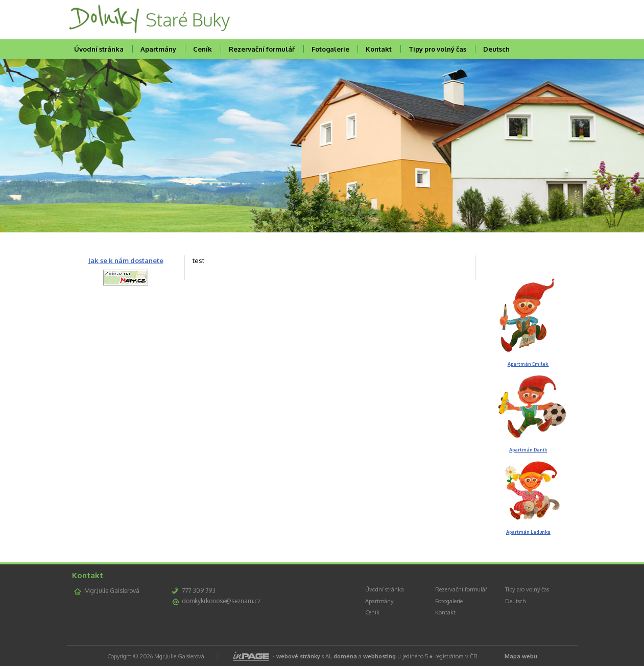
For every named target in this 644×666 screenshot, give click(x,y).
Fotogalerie (330, 49)
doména (345, 656)
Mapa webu (521, 656)
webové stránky (298, 656)
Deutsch (496, 49)
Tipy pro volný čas (437, 49)
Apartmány (158, 49)
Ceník (202, 49)
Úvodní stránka (99, 49)
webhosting (379, 656)
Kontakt (379, 49)
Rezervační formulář (262, 49)
